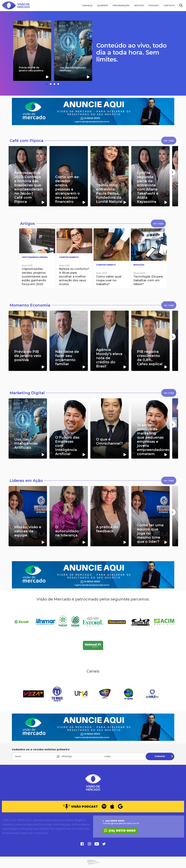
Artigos (139, 6)
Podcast (154, 6)
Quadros (103, 6)
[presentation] (13, 172)
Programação (121, 6)
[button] (47, 84)
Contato (169, 6)
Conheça (87, 6)
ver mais (169, 141)
